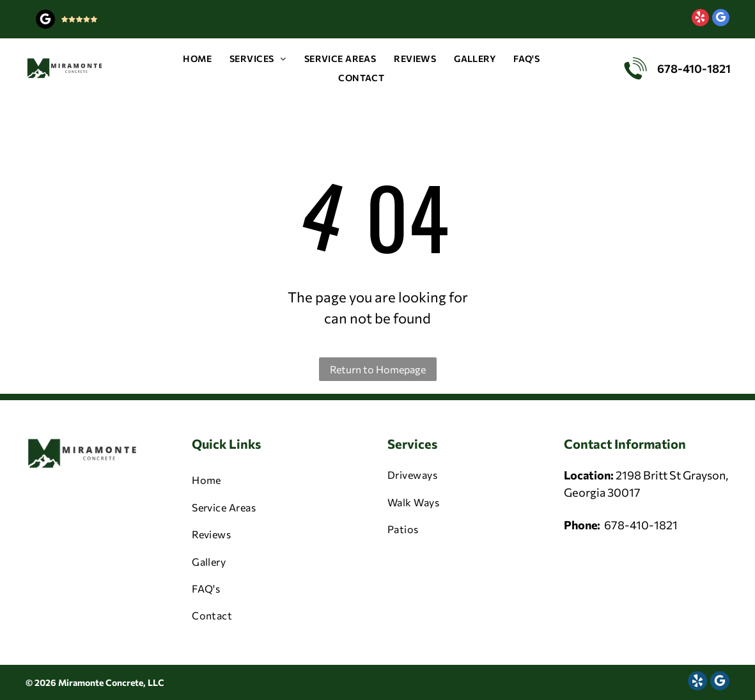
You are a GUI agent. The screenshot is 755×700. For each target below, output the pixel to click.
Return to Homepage (378, 369)
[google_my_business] (45, 21)
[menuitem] (197, 58)
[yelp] (700, 19)
